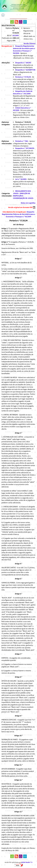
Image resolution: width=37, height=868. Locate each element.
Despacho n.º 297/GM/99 (25, 148)
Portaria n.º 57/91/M (23, 77)
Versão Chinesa (29, 43)
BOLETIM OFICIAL (8, 25)
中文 (33, 2)
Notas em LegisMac (28, 203)
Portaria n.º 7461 (22, 141)
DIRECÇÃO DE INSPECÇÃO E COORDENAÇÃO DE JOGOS (23, 196)
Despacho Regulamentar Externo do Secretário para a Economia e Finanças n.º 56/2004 (24, 50)
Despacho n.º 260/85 (23, 63)
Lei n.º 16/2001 (21, 179)
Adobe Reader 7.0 (27, 862)
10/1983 (16, 35)
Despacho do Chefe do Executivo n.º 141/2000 (23, 92)
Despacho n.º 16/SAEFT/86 (25, 70)
